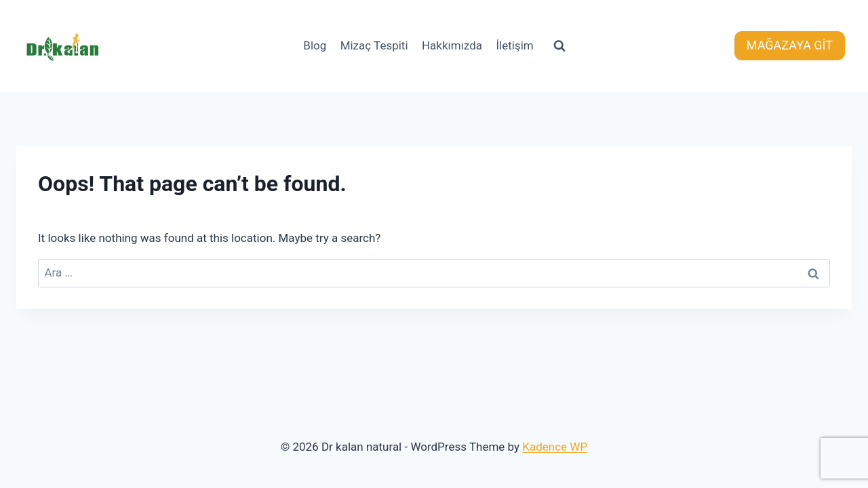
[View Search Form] (559, 46)
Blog (315, 45)
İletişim (514, 45)
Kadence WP (555, 447)
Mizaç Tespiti (374, 45)
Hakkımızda (452, 45)
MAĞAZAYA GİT (790, 45)
